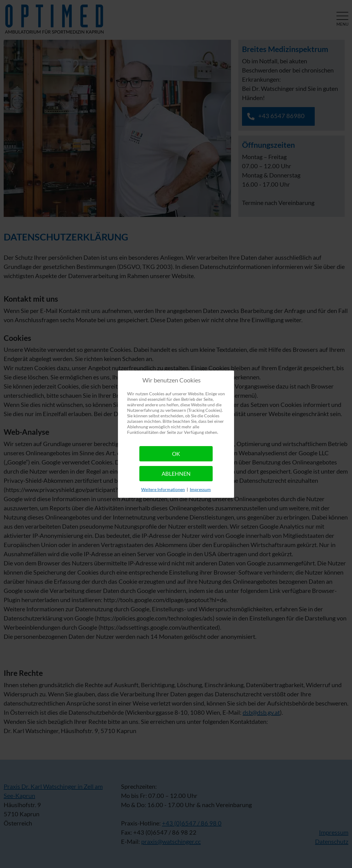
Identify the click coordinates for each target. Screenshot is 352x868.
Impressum (200, 489)
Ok (176, 454)
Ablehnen (176, 474)
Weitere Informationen (163, 489)
